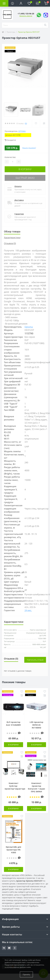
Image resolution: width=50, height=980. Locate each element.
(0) (26, 123)
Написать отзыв (35, 660)
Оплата (18, 186)
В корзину (25, 169)
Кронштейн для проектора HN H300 (14, 850)
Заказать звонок (26, 16)
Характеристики (12, 238)
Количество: (10, 157)
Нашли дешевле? (29, 148)
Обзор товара (12, 231)
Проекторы (11, 32)
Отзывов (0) (10, 243)
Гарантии (19, 214)
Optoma (22, 131)
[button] (21, 3)
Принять (26, 975)
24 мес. (28, 610)
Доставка (19, 200)
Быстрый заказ (25, 178)
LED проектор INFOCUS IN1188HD (36, 725)
